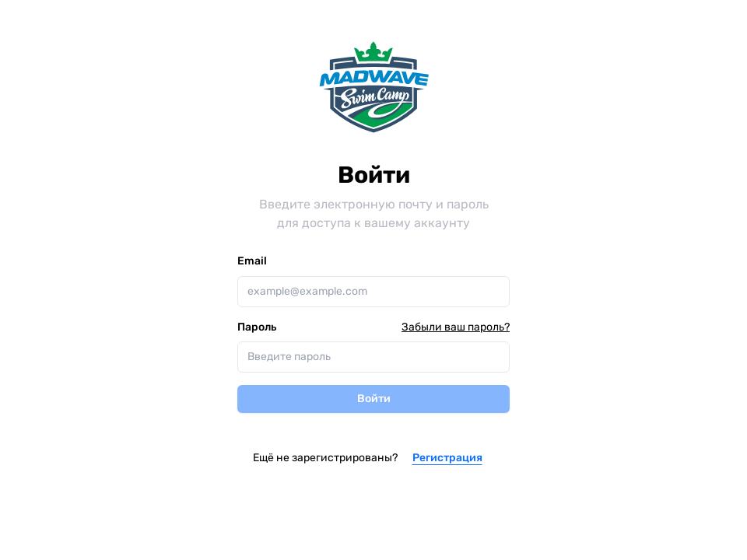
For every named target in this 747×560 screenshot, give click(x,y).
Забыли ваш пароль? (456, 327)
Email (252, 261)
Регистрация (447, 458)
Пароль (257, 327)
